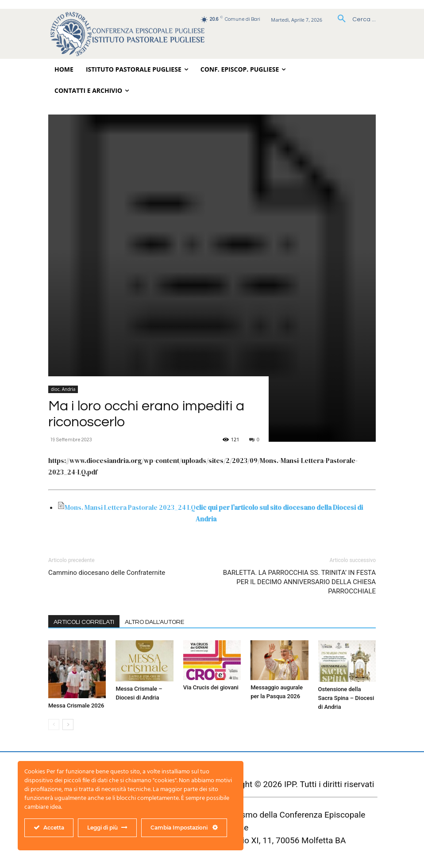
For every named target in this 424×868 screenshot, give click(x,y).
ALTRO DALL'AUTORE (154, 622)
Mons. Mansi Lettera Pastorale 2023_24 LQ (130, 507)
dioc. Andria (63, 389)
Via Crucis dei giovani (211, 687)
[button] (353, 19)
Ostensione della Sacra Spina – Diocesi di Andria (346, 698)
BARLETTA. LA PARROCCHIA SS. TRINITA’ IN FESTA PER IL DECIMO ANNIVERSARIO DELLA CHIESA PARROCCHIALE (299, 582)
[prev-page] (54, 725)
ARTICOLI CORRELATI (84, 622)
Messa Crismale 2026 (76, 705)
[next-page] (68, 725)
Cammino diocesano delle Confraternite (107, 573)
